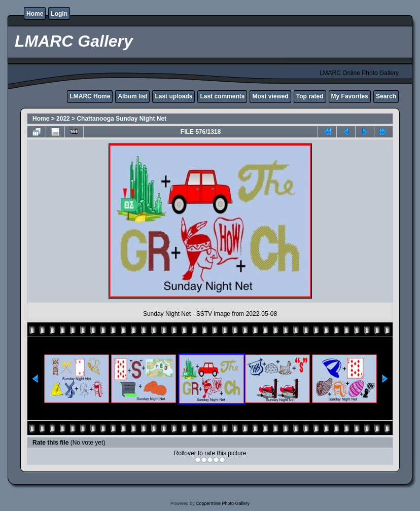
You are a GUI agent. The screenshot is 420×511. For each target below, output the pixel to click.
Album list (132, 96)
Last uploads (173, 96)
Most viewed (270, 96)
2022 (63, 119)
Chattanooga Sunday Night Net (121, 119)
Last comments (222, 96)
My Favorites (350, 96)
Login (59, 14)
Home (35, 14)
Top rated (310, 96)
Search (386, 96)
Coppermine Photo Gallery (223, 503)
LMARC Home (90, 96)
